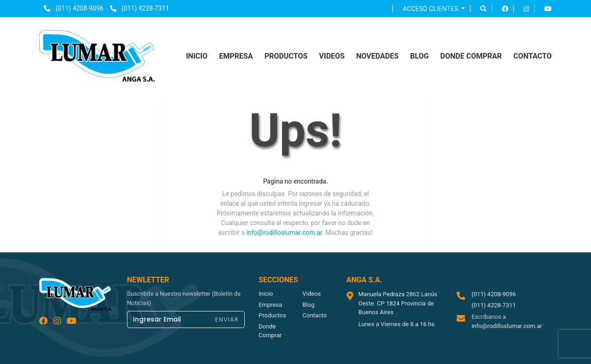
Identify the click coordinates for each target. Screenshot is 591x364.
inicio (197, 56)
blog (419, 56)
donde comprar (471, 56)
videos (332, 56)
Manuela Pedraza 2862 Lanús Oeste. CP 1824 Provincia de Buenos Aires (398, 303)
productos (286, 56)
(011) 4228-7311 (140, 8)
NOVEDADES (377, 56)
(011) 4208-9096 (74, 8)
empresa (236, 56)
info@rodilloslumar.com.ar (284, 233)
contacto (533, 56)
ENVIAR (227, 319)
